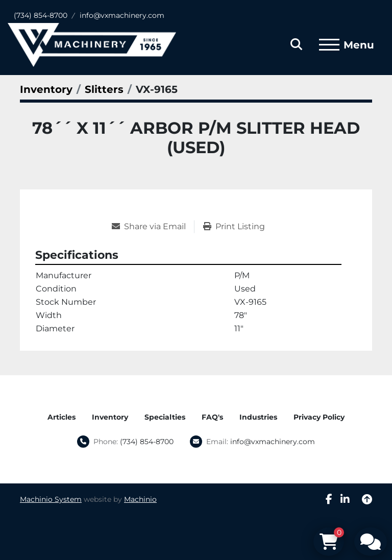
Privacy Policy (319, 417)
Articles (62, 417)
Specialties (165, 417)
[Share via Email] (153, 227)
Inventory (110, 417)
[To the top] (367, 499)
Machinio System (51, 499)
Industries (258, 417)
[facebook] (329, 499)
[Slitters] (104, 89)
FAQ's (212, 417)
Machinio (140, 499)
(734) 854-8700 (41, 15)
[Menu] (329, 45)
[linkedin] (345, 499)
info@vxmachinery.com (122, 15)
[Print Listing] (234, 227)
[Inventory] (46, 89)
